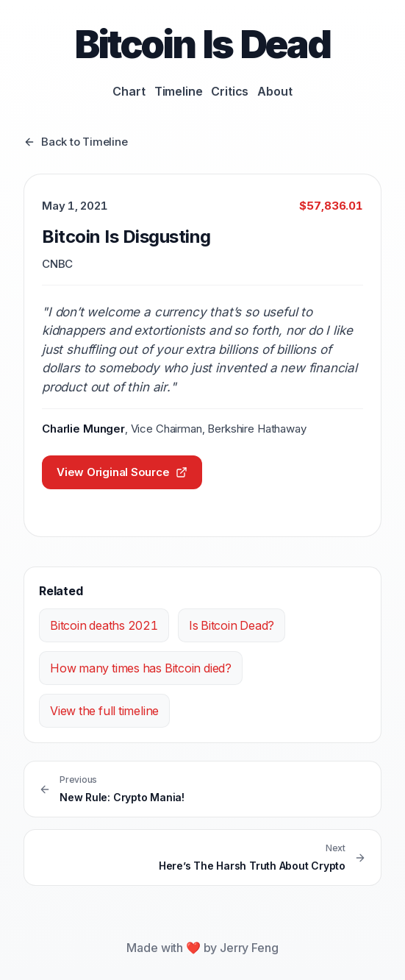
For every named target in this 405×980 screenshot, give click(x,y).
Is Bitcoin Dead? (232, 625)
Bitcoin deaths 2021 (104, 625)
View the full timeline (104, 711)
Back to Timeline (75, 142)
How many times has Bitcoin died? (141, 668)
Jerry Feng (249, 948)
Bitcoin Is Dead (202, 45)
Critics (230, 91)
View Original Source (122, 472)
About (275, 91)
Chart (129, 91)
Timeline (179, 91)
